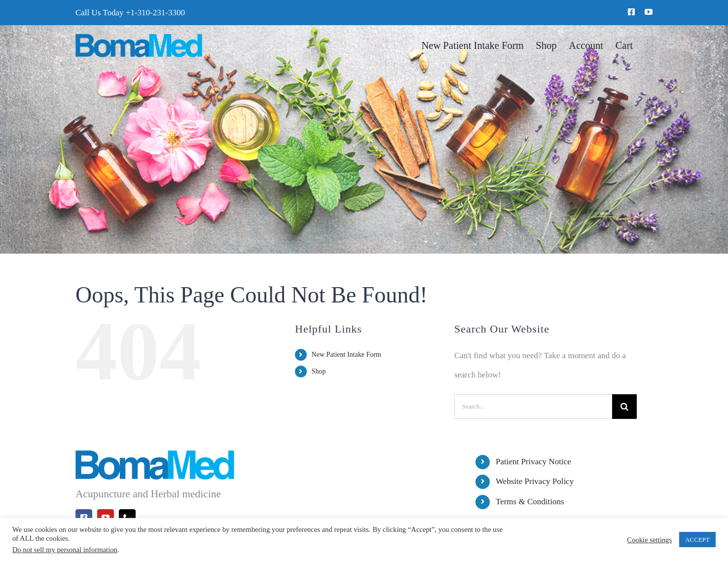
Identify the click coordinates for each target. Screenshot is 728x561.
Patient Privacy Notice (533, 462)
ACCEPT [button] (697, 540)
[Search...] (533, 407)
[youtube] (649, 12)
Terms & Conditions (530, 502)
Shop (319, 371)
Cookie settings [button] (649, 540)
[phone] (127, 518)
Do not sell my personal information (65, 550)
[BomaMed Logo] (139, 38)
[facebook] (631, 12)
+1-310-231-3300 (155, 13)
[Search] (624, 407)
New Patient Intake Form (346, 355)
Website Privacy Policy (535, 481)
